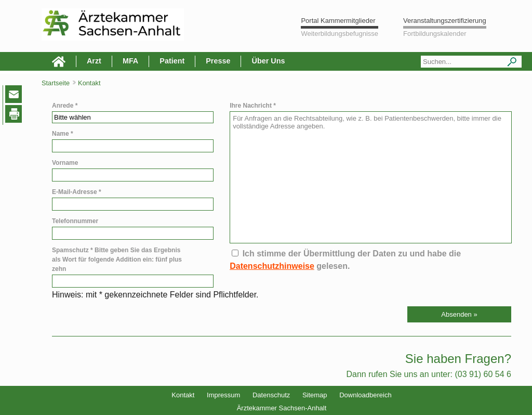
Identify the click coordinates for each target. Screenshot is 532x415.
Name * (63, 134)
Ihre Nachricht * (253, 106)
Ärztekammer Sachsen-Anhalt (282, 408)
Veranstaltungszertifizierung (445, 21)
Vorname (65, 163)
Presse (218, 61)
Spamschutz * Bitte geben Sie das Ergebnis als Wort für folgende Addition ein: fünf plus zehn (117, 260)
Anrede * (65, 106)
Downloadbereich (365, 395)
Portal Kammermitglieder (338, 21)
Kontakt (183, 395)
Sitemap (315, 395)
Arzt (94, 61)
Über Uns (268, 61)
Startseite (56, 83)
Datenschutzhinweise (272, 266)
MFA (130, 61)
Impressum (223, 395)
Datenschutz (271, 395)
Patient (172, 61)
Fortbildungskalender (435, 34)
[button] (459, 314)
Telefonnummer (75, 221)
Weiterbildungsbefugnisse (340, 34)
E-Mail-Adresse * (77, 192)
